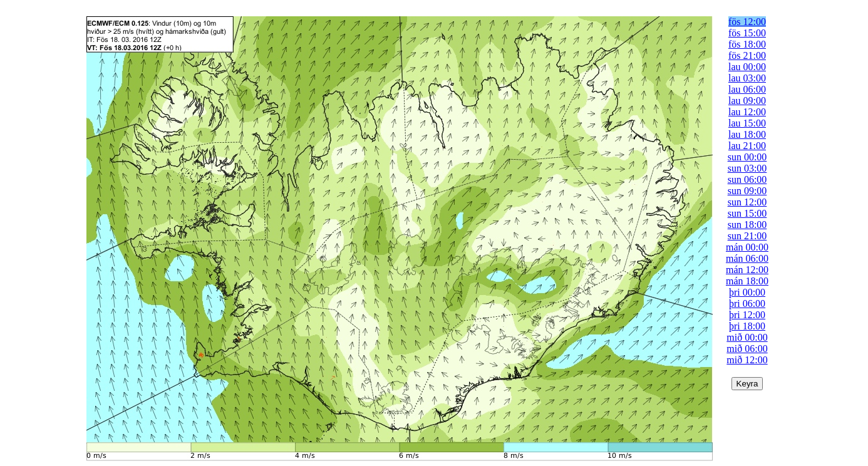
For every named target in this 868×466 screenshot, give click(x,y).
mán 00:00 (747, 247)
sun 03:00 (747, 168)
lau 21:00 (747, 146)
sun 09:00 (747, 191)
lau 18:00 (747, 134)
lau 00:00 (747, 67)
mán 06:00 (747, 258)
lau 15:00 (747, 123)
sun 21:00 (747, 236)
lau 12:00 (747, 112)
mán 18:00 (747, 281)
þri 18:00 (747, 326)
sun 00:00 (747, 157)
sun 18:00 (747, 225)
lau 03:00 (747, 78)
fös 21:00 (747, 55)
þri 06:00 (747, 303)
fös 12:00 (747, 22)
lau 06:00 (747, 89)
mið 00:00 (747, 337)
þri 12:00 (747, 315)
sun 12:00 (747, 202)
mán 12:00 (747, 270)
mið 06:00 (747, 349)
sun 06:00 (747, 179)
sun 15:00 (747, 213)
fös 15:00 (747, 33)
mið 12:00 (747, 360)
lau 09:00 (747, 101)
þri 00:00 (747, 292)
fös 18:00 (747, 44)
